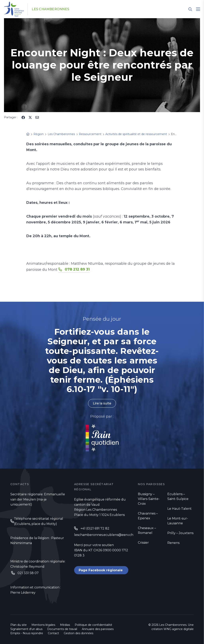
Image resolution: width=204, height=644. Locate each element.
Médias (65, 625)
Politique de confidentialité (93, 625)
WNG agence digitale (179, 629)
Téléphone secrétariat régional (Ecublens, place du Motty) (39, 521)
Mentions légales (43, 625)
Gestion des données (78, 633)
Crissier (143, 543)
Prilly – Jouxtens (180, 533)
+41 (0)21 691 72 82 (95, 528)
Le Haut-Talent (179, 509)
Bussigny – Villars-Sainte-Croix (149, 499)
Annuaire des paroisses (98, 629)
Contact (53, 633)
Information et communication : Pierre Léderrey (36, 590)
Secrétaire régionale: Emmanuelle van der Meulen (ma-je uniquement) (38, 499)
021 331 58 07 (28, 573)
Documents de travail (62, 629)
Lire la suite (102, 403)
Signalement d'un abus (26, 629)
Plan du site (19, 625)
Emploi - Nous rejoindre (27, 633)
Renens (173, 543)
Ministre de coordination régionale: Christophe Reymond (38, 564)
